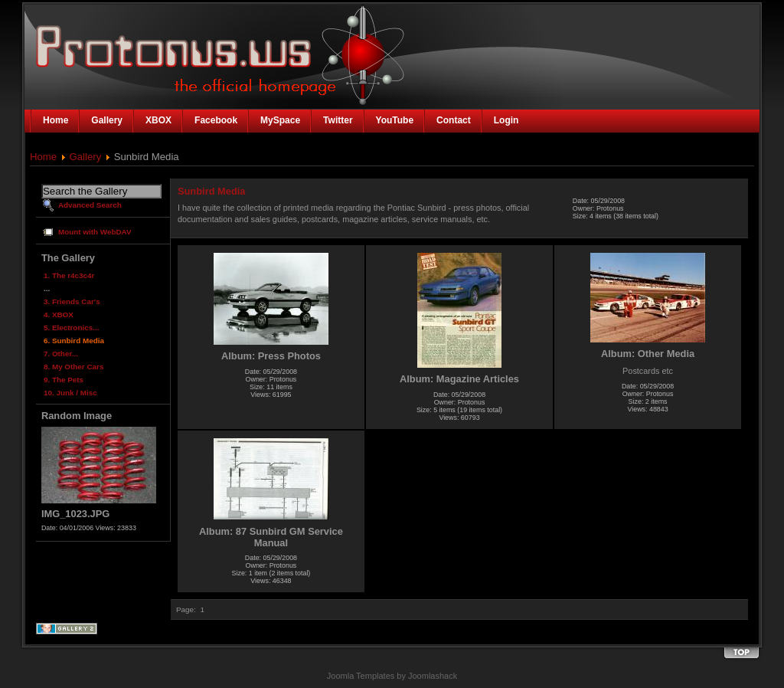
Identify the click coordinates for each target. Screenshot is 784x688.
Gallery (86, 157)
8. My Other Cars (73, 367)
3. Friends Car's (72, 301)
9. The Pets (64, 380)
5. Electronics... (71, 328)
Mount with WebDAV (95, 232)
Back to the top (741, 653)
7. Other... (61, 354)
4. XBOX (59, 315)
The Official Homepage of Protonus (156, 48)
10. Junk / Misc (70, 393)
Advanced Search (90, 205)
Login (506, 120)
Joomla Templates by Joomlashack (392, 676)
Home (43, 157)
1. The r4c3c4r (69, 275)
